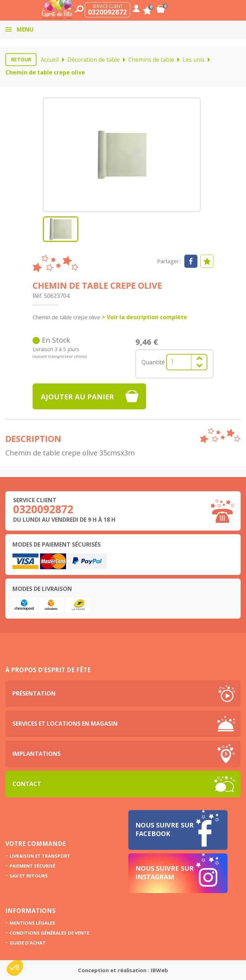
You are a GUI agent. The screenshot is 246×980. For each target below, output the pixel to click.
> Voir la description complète (144, 317)
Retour (21, 59)
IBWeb (159, 970)
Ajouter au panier (77, 397)
